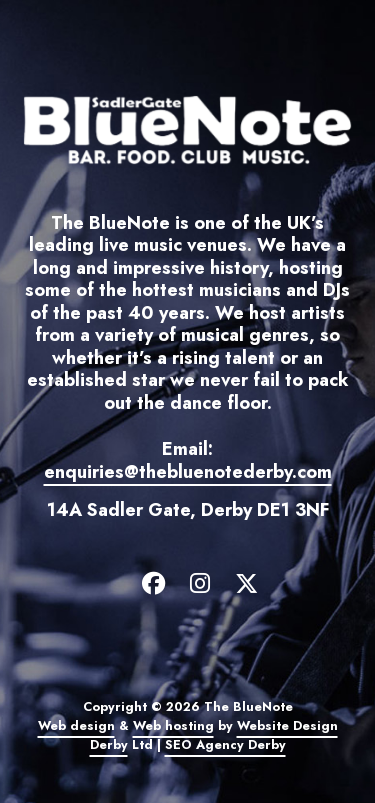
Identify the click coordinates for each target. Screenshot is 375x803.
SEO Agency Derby (225, 745)
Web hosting (173, 726)
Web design (76, 726)
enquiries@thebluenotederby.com (188, 472)
